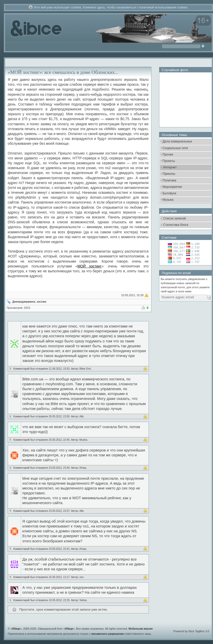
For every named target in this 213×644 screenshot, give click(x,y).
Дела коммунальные (177, 141)
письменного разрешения (107, 634)
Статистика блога (176, 225)
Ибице (16, 629)
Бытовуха (170, 193)
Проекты (169, 161)
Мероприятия (172, 187)
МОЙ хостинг (90, 266)
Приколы (169, 174)
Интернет (170, 167)
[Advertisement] (185, 332)
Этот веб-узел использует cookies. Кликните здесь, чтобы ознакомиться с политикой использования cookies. (111, 7)
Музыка (168, 200)
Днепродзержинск (24, 302)
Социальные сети (175, 148)
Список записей (175, 218)
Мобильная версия (141, 629)
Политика (170, 180)
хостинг (41, 302)
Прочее (168, 155)
